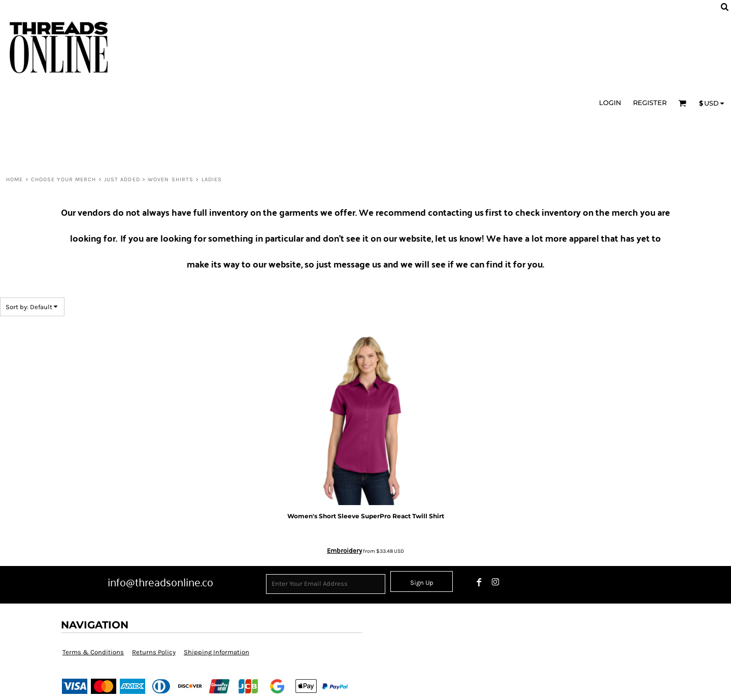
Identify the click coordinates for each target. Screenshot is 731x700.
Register (650, 103)
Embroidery (344, 551)
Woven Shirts (171, 179)
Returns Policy (154, 652)
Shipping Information (217, 652)
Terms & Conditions (93, 652)
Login (610, 103)
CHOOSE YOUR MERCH (64, 179)
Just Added (122, 179)
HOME (14, 179)
